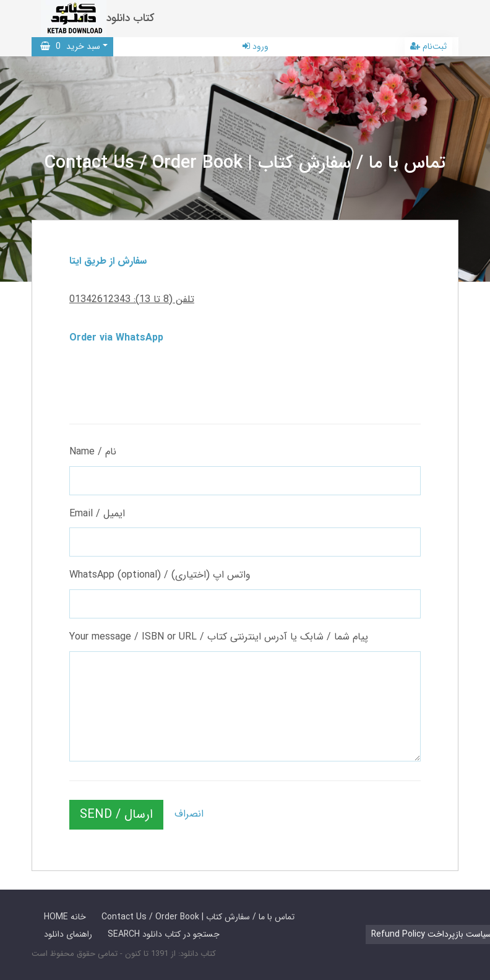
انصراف (189, 814)
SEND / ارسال (116, 814)
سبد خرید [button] (70, 46)
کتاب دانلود (131, 18)
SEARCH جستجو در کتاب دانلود (164, 934)
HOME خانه (65, 917)
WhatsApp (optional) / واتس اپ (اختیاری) (160, 575)
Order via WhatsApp (116, 338)
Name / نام (93, 452)
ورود (256, 46)
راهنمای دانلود (68, 934)
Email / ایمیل (97, 514)
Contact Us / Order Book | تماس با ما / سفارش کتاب (198, 917)
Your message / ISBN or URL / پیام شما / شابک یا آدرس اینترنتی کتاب (219, 637)
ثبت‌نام (428, 46)
